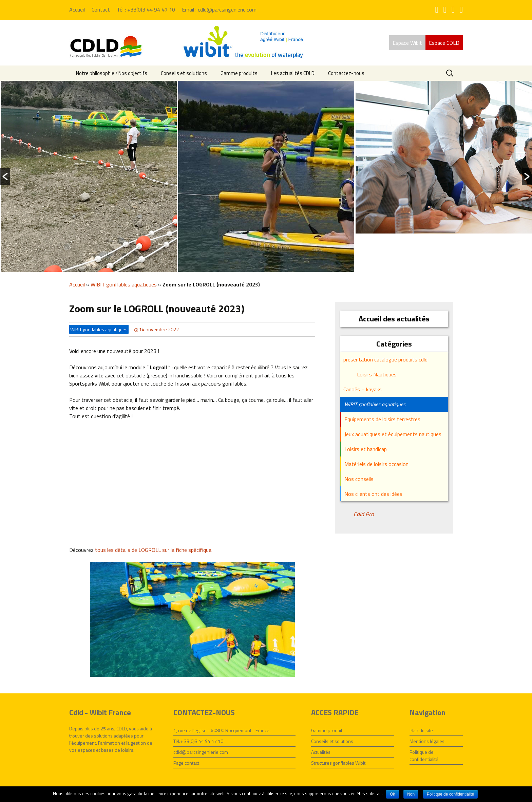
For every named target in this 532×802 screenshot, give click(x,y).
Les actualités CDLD (293, 73)
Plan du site (421, 730)
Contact (101, 10)
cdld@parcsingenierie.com (201, 752)
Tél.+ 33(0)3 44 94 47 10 (198, 741)
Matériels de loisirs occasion (376, 464)
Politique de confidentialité (424, 756)
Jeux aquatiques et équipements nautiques (393, 434)
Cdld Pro (364, 514)
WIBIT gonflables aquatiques (124, 284)
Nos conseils (359, 479)
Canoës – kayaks (363, 389)
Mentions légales (427, 741)
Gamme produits (239, 73)
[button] (5, 176)
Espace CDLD (444, 43)
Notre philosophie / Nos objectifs (112, 73)
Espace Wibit (407, 43)
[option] (89, 176)
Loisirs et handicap (366, 449)
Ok (392, 794)
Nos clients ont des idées (373, 494)
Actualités (321, 752)
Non (411, 794)
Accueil (77, 10)
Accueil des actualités (394, 319)
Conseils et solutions (184, 73)
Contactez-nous (346, 73)
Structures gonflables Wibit (338, 763)
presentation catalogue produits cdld (385, 359)
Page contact (186, 763)
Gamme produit (327, 730)
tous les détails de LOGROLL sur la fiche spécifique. (154, 550)
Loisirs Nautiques (377, 374)
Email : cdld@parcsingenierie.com (219, 10)
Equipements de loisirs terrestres (382, 419)
